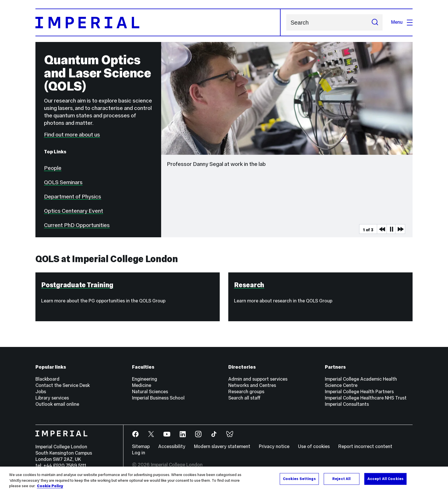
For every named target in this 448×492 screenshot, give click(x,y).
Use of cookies (314, 446)
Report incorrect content (365, 446)
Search (286, 22)
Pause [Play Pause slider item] (391, 229)
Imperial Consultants (347, 404)
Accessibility (172, 446)
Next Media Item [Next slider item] (400, 229)
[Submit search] (375, 22)
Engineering (145, 379)
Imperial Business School (158, 398)
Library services (52, 398)
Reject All (341, 479)
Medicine (142, 385)
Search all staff (244, 398)
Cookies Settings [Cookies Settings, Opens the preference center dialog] (299, 479)
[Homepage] (158, 22)
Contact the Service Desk (63, 385)
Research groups (246, 392)
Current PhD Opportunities (77, 225)
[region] (224, 479)
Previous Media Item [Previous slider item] (382, 229)
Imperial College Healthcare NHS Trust (366, 398)
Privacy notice (274, 446)
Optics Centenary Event (74, 211)
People (53, 168)
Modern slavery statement (222, 446)
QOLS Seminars (63, 182)
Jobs (41, 392)
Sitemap (141, 446)
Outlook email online (57, 404)
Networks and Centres (252, 385)
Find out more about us (72, 134)
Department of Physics (73, 196)
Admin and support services (258, 379)
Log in (139, 453)
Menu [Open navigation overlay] (402, 22)
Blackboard (47, 379)
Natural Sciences (150, 392)
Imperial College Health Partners (359, 392)
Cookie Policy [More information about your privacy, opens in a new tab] (50, 486)
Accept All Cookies (385, 479)
